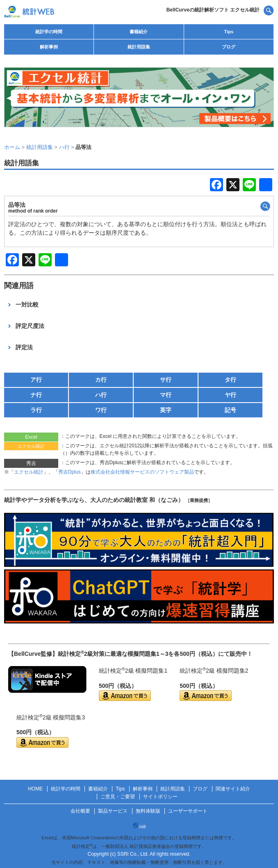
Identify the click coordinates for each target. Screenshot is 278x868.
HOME (35, 789)
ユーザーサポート (188, 811)
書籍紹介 (139, 32)
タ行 (230, 380)
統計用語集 (139, 47)
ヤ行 (230, 395)
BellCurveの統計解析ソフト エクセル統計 (213, 10)
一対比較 (27, 305)
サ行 (166, 380)
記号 (230, 410)
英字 (166, 410)
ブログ (229, 47)
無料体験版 (148, 811)
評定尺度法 (30, 326)
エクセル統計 (29, 472)
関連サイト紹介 (233, 789)
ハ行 (101, 395)
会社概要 (80, 811)
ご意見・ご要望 (118, 797)
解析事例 (49, 47)
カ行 (101, 380)
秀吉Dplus (69, 472)
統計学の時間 (49, 32)
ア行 (36, 380)
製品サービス (113, 811)
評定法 (24, 347)
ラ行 (36, 410)
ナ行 (36, 395)
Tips (229, 32)
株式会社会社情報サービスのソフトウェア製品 (142, 472)
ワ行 (101, 410)
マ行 (166, 395)
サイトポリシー (160, 797)
